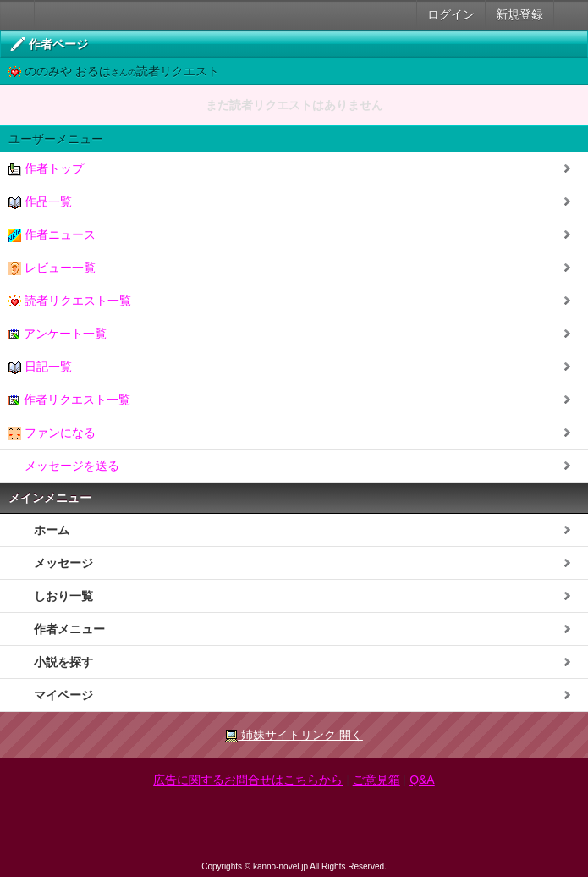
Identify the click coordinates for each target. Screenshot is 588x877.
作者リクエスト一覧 (69, 400)
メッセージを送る (64, 466)
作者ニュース (52, 235)
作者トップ (46, 169)
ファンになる (52, 433)
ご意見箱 (376, 780)
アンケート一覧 (58, 334)
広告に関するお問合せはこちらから (248, 780)
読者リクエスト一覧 (70, 301)
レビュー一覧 (52, 268)
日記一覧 (40, 367)
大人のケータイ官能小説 (17, 15)
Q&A (422, 780)
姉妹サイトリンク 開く (294, 735)
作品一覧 (40, 202)
